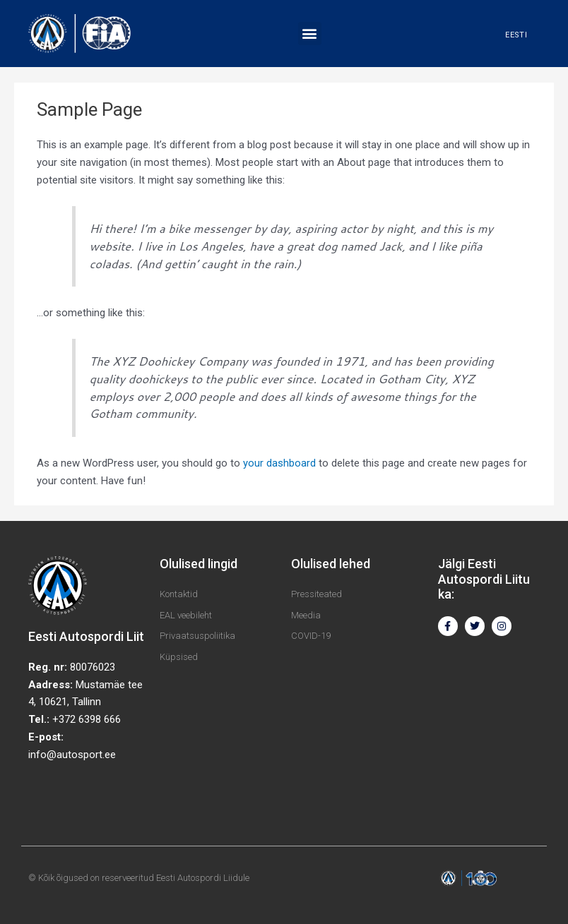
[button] (310, 34)
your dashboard (279, 463)
